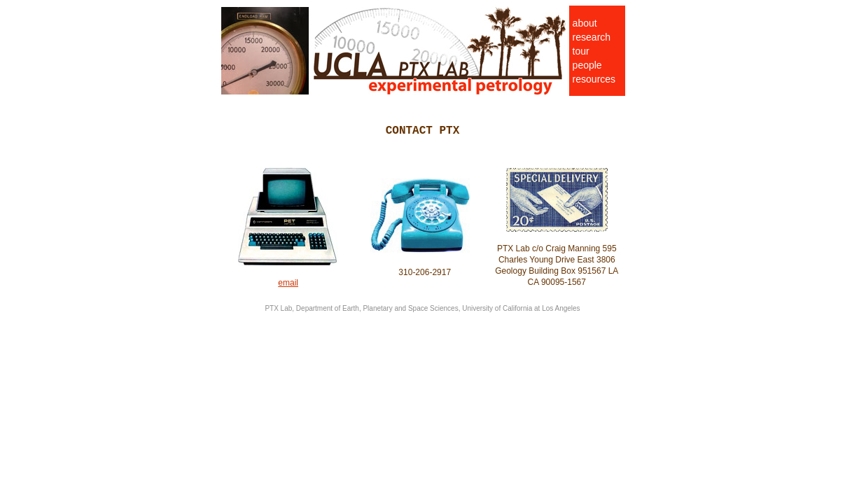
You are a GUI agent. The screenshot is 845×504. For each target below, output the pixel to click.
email (288, 283)
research (592, 37)
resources (594, 79)
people (587, 65)
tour (581, 51)
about (585, 23)
